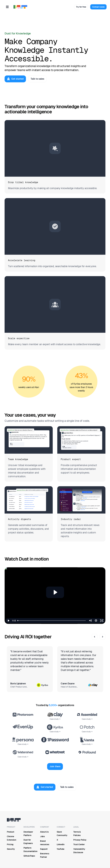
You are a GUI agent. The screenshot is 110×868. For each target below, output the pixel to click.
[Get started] (15, 79)
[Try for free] (81, 7)
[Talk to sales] (37, 79)
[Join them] (55, 767)
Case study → (55, 719)
